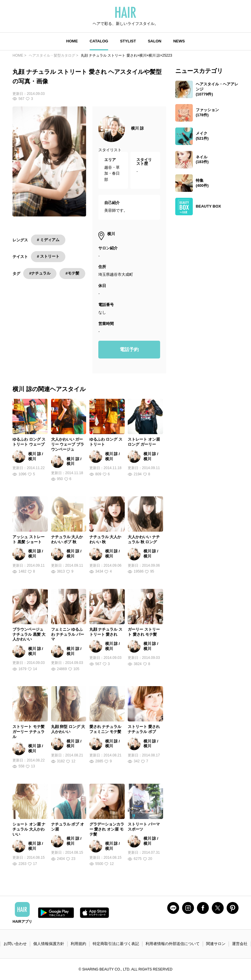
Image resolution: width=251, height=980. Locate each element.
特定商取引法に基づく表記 (116, 944)
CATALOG (99, 41)
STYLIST (128, 41)
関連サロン (216, 944)
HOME (72, 41)
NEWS (179, 41)
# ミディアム (48, 240)
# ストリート (48, 256)
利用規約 (78, 944)
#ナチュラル (40, 273)
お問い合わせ (15, 944)
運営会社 (240, 944)
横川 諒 (137, 128)
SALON (155, 41)
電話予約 (129, 349)
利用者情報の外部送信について (173, 944)
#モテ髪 (72, 273)
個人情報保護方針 (49, 944)
